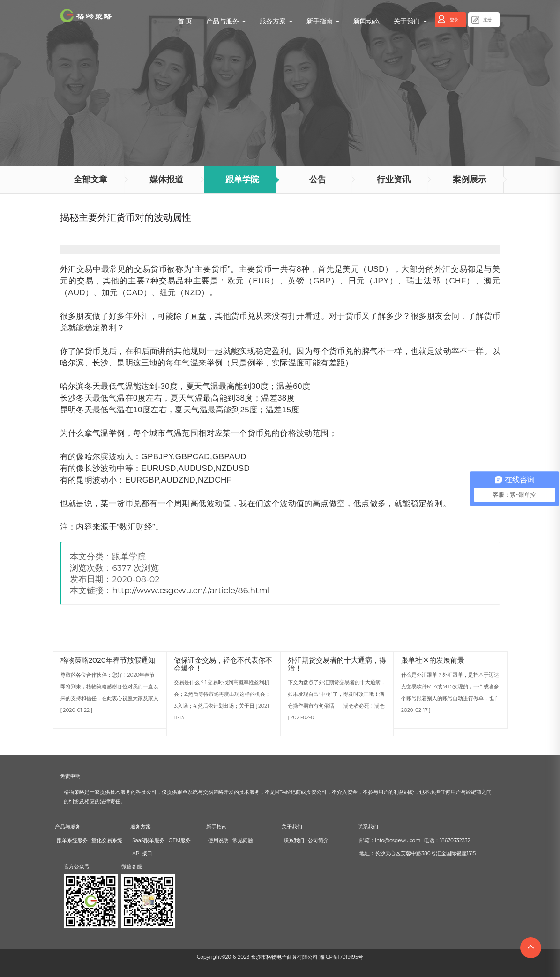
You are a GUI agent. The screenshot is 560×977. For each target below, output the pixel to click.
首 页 (185, 21)
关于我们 (410, 21)
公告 (318, 179)
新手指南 (323, 21)
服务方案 (276, 21)
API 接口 (142, 854)
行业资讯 (394, 179)
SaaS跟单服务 (148, 840)
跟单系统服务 (72, 840)
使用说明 (218, 840)
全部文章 (90, 179)
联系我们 (294, 840)
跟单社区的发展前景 (433, 660)
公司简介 (318, 840)
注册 (487, 19)
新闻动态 (366, 21)
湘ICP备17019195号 (341, 957)
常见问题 (243, 840)
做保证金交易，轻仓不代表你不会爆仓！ (223, 664)
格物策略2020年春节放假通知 (108, 660)
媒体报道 (166, 179)
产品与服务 (226, 21)
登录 (454, 19)
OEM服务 (179, 840)
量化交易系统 (107, 840)
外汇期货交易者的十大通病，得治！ (337, 664)
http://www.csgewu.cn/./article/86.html (191, 590)
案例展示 (470, 179)
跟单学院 (242, 179)
